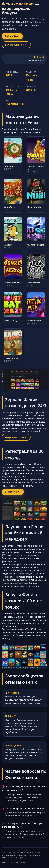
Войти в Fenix (12, 36)
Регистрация (21, 863)
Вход (12, 863)
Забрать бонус (13, 492)
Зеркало (5, 863)
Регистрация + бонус (16, 45)
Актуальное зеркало (16, 437)
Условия (25, 858)
